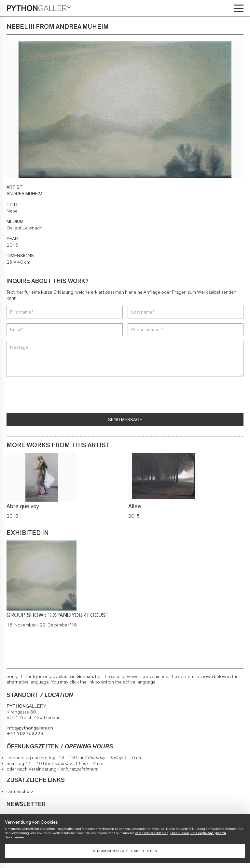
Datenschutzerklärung (152, 833)
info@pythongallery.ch (30, 728)
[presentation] (56, 395)
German (85, 677)
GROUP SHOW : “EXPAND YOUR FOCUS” (57, 615)
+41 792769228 (25, 734)
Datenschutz (20, 792)
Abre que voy (23, 507)
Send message (125, 420)
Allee (135, 507)
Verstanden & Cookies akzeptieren (125, 851)
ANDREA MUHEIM (24, 194)
